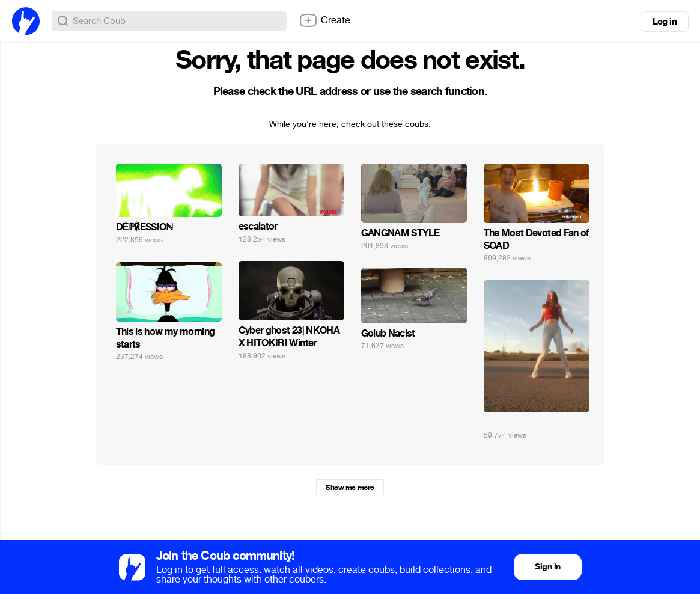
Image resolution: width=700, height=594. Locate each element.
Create (324, 20)
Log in (665, 22)
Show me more (350, 488)
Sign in (547, 567)
